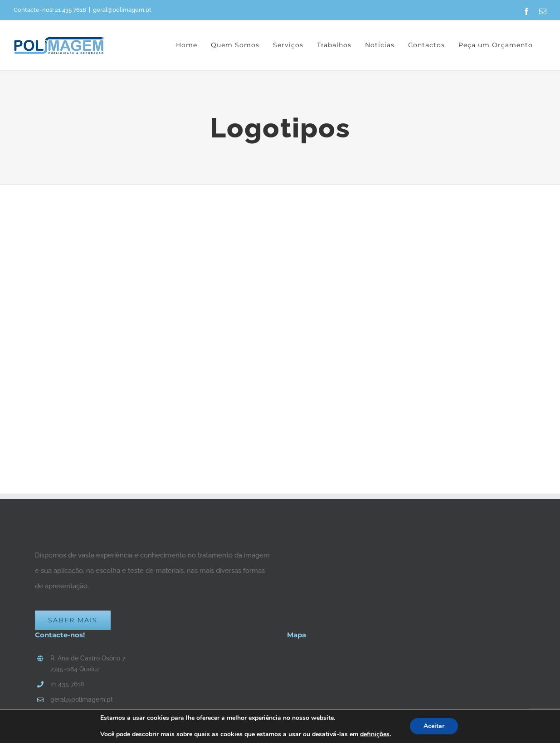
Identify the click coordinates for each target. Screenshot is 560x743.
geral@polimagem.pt (122, 10)
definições (375, 734)
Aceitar (434, 726)
